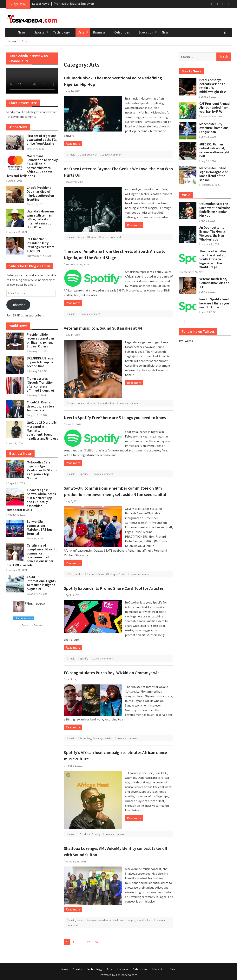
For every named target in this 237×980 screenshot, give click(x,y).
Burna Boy (85, 738)
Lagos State (118, 574)
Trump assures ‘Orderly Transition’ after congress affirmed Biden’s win (41, 385)
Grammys (98, 738)
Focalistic (85, 834)
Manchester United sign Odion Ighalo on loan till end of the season (214, 174)
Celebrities (122, 32)
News (22, 32)
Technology (61, 32)
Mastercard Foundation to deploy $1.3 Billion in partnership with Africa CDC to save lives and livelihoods (32, 166)
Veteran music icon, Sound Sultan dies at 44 (103, 328)
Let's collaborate (23, 618)
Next (98, 942)
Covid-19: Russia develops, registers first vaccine (41, 406)
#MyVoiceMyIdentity (100, 920)
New (165, 32)
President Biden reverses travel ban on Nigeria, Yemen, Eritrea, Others (40, 340)
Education (146, 32)
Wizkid (109, 738)
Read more (73, 144)
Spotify (84, 474)
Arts (81, 32)
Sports (39, 32)
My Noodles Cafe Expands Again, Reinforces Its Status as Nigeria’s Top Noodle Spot (42, 470)
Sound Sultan (107, 403)
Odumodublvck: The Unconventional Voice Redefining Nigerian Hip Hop (215, 210)
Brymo (92, 237)
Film (71, 574)
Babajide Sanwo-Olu (99, 574)
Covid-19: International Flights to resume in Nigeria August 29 (41, 583)
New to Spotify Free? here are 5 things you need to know (115, 418)
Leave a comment (112, 155)
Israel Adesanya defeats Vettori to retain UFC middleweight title (213, 86)
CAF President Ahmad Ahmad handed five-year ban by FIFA (214, 108)
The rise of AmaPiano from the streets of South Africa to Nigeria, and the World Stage (214, 259)
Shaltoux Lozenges (124, 920)
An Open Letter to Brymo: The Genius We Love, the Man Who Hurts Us (213, 233)
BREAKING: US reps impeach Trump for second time (40, 362)
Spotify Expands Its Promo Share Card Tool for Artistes (114, 588)
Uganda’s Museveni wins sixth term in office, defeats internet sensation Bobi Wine (40, 219)
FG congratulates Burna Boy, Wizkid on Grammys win (112, 673)
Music (72, 155)
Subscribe (18, 305)
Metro (72, 403)
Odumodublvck (88, 155)
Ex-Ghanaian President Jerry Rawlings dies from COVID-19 (40, 245)
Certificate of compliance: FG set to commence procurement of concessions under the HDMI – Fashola (32, 555)
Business (99, 32)
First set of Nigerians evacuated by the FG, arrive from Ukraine (42, 140)
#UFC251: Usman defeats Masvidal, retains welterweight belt (214, 150)
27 (88, 942)
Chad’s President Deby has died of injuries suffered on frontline (40, 194)
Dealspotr (38, 625)
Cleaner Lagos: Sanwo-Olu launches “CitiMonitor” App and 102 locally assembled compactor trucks (31, 500)
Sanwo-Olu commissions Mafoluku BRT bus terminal (40, 527)
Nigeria (91, 403)
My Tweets (186, 341)
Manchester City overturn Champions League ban (214, 128)
